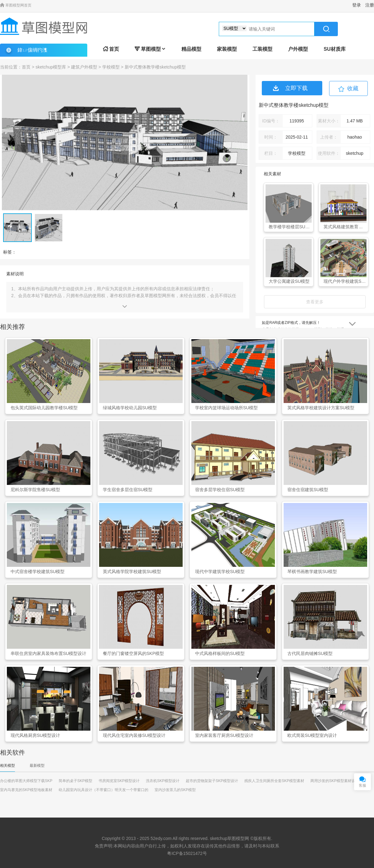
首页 (111, 49)
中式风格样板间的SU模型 (220, 653)
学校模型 (111, 67)
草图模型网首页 (16, 5)
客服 (362, 785)
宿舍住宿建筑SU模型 (308, 490)
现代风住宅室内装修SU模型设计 (134, 735)
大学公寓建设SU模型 (289, 281)
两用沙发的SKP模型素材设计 (335, 781)
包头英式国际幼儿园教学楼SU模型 (44, 408)
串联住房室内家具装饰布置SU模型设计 (48, 653)
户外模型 (298, 49)
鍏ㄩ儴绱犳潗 (32, 50)
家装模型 (227, 49)
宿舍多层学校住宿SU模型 (220, 490)
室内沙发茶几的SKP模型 (175, 790)
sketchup (218, 838)
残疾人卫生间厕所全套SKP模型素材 (274, 781)
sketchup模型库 (51, 67)
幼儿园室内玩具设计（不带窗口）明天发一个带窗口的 (103, 790)
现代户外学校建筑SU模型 (345, 281)
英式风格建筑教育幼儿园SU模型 (345, 227)
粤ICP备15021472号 (187, 853)
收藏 (353, 88)
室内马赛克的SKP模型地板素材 (26, 790)
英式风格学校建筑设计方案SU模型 (321, 408)
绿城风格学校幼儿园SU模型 (130, 408)
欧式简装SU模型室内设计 (312, 735)
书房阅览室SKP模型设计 (119, 781)
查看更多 (315, 302)
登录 (357, 5)
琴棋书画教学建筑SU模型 (312, 572)
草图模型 (150, 49)
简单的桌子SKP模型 (75, 781)
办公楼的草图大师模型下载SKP (26, 781)
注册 (370, 5)
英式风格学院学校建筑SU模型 (132, 572)
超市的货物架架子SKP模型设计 (212, 781)
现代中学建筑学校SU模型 (220, 572)
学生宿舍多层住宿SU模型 (128, 490)
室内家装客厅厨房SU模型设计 (224, 735)
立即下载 (290, 88)
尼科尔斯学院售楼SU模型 (35, 490)
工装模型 (262, 49)
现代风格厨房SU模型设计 (35, 735)
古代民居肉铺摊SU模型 (310, 653)
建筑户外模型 (84, 67)
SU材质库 (334, 49)
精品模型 (191, 49)
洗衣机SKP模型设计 (163, 781)
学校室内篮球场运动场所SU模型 (226, 408)
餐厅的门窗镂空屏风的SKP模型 (133, 653)
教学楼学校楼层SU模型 (290, 227)
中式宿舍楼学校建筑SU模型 (38, 572)
